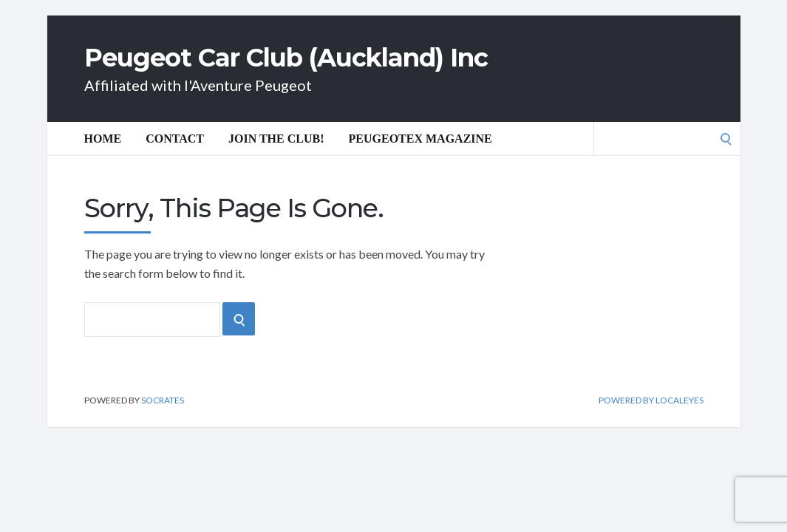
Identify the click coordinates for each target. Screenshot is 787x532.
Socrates (163, 400)
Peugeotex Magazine (420, 139)
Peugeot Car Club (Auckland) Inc (286, 58)
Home (103, 139)
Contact (175, 139)
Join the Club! (276, 139)
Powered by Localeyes (651, 400)
